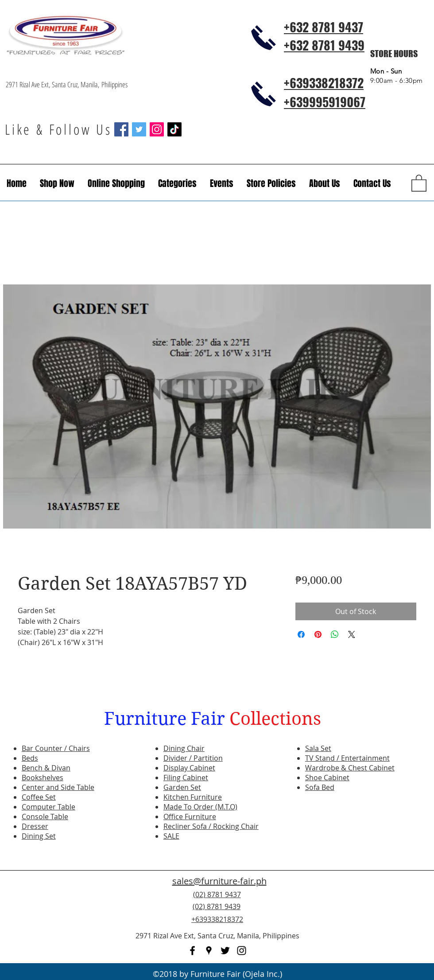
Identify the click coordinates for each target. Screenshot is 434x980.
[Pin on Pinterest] (318, 634)
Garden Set (182, 787)
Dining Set (39, 836)
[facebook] (192, 951)
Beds (30, 758)
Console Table (45, 817)
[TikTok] (174, 129)
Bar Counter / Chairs (56, 748)
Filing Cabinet (186, 778)
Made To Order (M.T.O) (200, 807)
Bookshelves (43, 778)
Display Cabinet (189, 768)
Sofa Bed (320, 787)
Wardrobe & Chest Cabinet (350, 768)
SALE (171, 836)
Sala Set (318, 748)
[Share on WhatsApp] (335, 634)
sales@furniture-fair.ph (219, 881)
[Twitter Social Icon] (139, 129)
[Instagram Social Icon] (157, 129)
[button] (222, 183)
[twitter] (225, 951)
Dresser (35, 826)
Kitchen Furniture (193, 797)
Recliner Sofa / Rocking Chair (211, 826)
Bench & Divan (46, 768)
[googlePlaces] (209, 951)
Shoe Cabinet (327, 778)
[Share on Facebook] (301, 634)
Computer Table (48, 807)
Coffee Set (39, 797)
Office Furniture (190, 817)
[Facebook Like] (374, 912)
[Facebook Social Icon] (121, 129)
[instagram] (242, 951)
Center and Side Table (58, 787)
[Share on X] (352, 634)
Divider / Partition (193, 758)
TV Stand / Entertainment (347, 758)
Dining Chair (184, 748)
